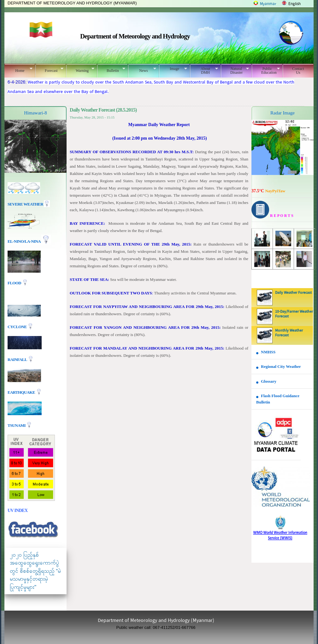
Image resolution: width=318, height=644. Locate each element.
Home (18, 70)
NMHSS (268, 352)
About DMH (204, 71)
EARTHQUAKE (22, 392)
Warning (80, 70)
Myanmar (268, 4)
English (294, 4)
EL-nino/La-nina (24, 241)
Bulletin (111, 70)
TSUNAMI (17, 425)
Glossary (269, 381)
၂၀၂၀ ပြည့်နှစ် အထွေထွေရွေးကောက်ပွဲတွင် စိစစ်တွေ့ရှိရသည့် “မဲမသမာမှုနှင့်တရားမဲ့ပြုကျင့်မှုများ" (35, 571)
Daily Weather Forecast (293, 293)
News (142, 70)
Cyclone (18, 326)
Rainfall (18, 359)
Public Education (266, 71)
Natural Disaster (235, 71)
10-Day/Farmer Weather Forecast (294, 314)
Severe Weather (29, 204)
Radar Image (283, 113)
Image (173, 69)
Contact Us (298, 71)
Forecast (49, 70)
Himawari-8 (35, 113)
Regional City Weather (281, 366)
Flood (15, 283)
